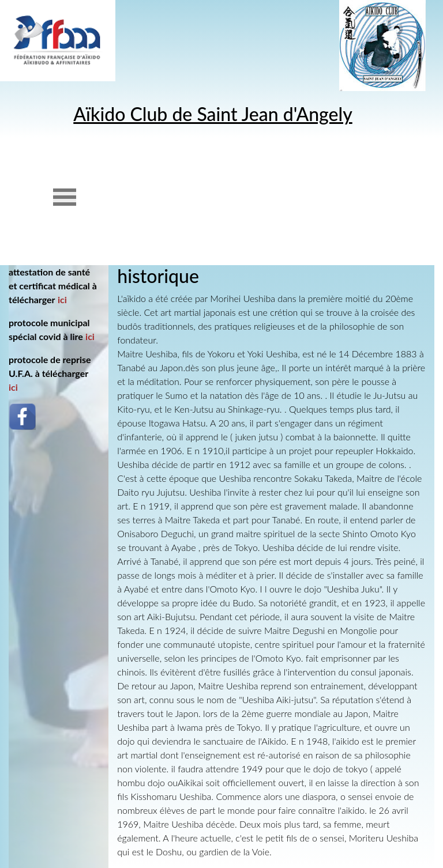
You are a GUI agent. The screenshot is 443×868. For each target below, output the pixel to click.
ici (62, 299)
